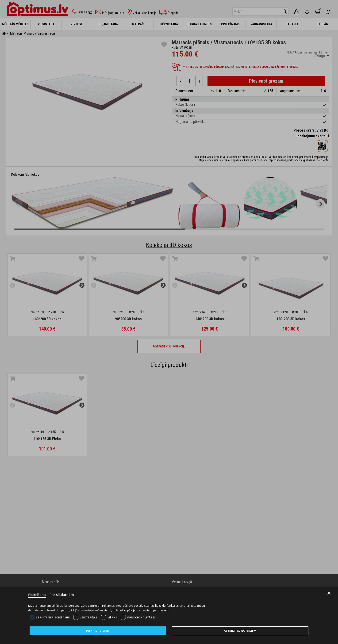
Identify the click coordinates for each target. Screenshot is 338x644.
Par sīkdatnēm (62, 595)
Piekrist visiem (98, 631)
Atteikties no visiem (240, 631)
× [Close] (329, 593)
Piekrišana (37, 595)
